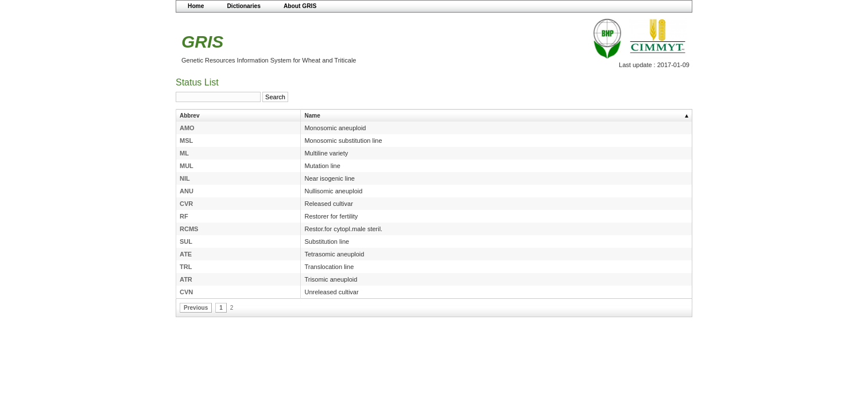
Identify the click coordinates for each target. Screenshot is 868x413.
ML (184, 153)
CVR (186, 204)
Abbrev (189, 116)
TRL (186, 267)
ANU (187, 191)
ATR (186, 279)
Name (312, 116)
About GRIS (300, 6)
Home (196, 6)
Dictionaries (244, 6)
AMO (187, 128)
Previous (196, 308)
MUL (187, 166)
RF (184, 216)
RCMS (189, 229)
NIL (185, 178)
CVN (186, 292)
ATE (186, 254)
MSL (186, 141)
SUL (186, 241)
